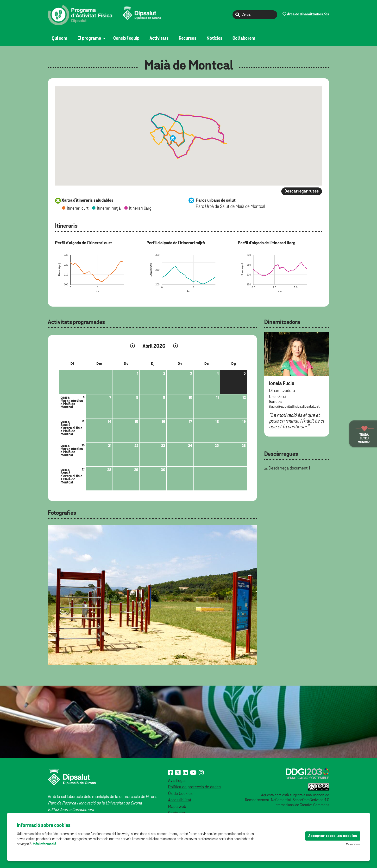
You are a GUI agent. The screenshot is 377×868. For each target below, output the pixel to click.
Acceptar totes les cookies (333, 836)
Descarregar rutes (302, 191)
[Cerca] (255, 15)
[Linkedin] (185, 773)
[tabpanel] (152, 595)
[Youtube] (193, 773)
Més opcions (353, 844)
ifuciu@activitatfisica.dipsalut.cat (294, 407)
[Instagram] (201, 773)
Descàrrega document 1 (289, 468)
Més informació (44, 844)
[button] (173, 138)
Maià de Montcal (189, 66)
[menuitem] (61, 39)
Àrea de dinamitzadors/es (306, 14)
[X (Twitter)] (178, 773)
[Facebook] (171, 773)
